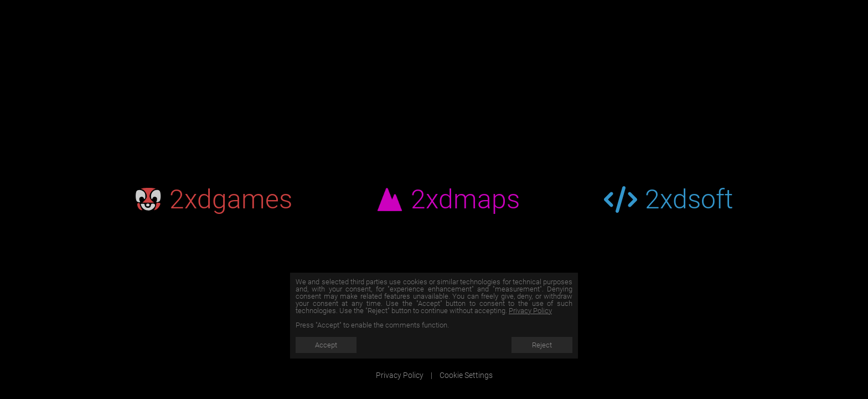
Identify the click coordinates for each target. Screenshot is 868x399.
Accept (326, 345)
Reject (542, 345)
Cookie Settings (466, 375)
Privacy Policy (530, 311)
